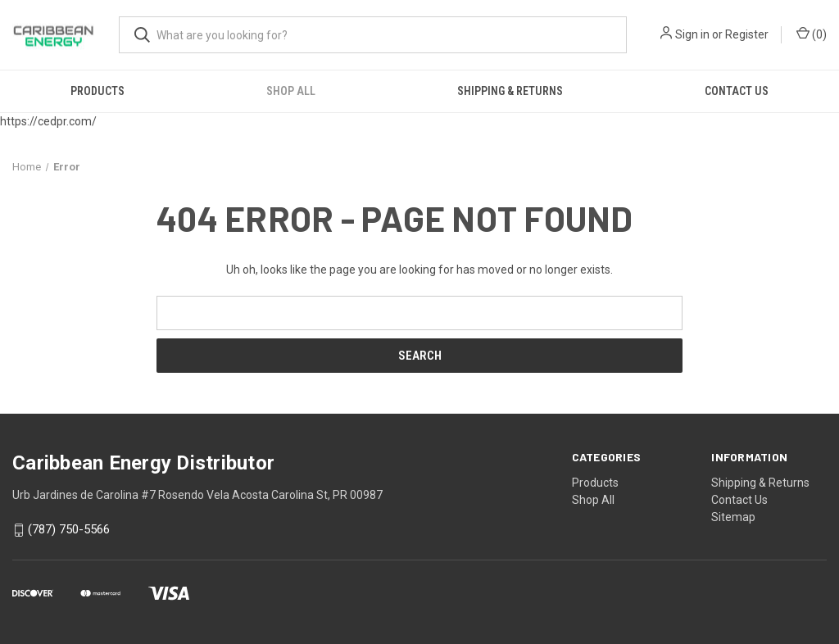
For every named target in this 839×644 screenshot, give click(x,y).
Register (747, 34)
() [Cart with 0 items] (812, 34)
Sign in (692, 34)
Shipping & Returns (510, 91)
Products (98, 91)
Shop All (291, 91)
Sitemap (733, 517)
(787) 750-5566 (69, 530)
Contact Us (737, 91)
